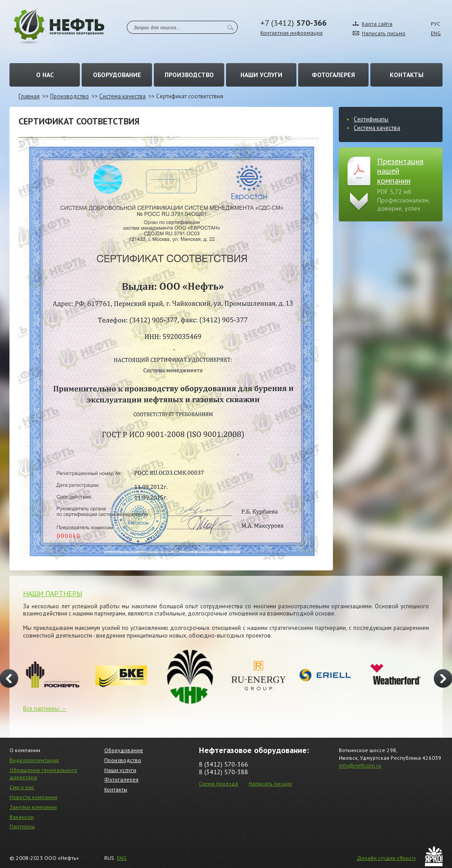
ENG (436, 33)
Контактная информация (291, 33)
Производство (189, 75)
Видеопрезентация (34, 760)
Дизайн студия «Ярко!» (386, 858)
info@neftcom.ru (360, 765)
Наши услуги (261, 75)
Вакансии (22, 817)
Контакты (407, 75)
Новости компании (33, 797)
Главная (29, 96)
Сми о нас (22, 787)
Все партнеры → (45, 709)
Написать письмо (384, 33)
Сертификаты (371, 119)
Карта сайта (377, 24)
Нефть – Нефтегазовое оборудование (59, 26)
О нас (45, 75)
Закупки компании (33, 807)
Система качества (122, 96)
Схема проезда (219, 783)
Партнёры (22, 826)
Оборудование (117, 75)
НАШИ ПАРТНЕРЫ (53, 593)
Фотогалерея (333, 75)
